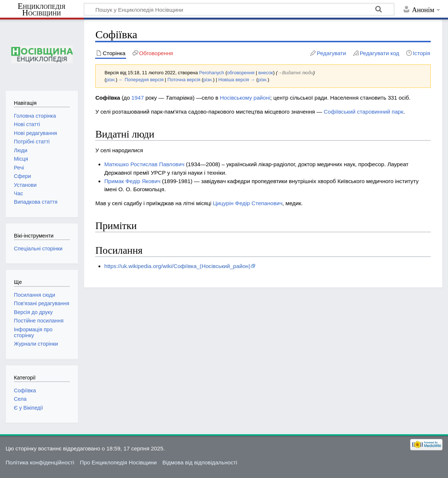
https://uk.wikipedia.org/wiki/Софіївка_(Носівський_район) (178, 266)
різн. (111, 80)
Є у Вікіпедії (28, 408)
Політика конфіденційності (40, 462)
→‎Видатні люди (295, 73)
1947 (138, 98)
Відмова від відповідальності (200, 462)
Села (20, 399)
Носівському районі (245, 98)
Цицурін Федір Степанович (248, 203)
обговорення (241, 73)
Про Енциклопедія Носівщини (118, 462)
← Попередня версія (141, 80)
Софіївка (25, 390)
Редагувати (331, 53)
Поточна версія (184, 80)
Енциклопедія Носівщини (42, 10)
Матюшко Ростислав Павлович (144, 164)
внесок (266, 73)
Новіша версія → (237, 80)
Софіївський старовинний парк (364, 112)
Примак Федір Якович (132, 181)
